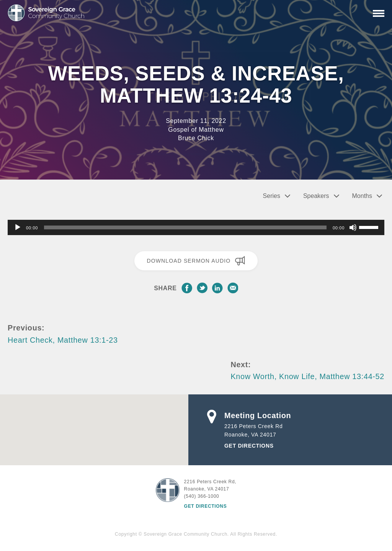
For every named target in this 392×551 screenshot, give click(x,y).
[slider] (185, 227)
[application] (196, 227)
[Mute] (353, 227)
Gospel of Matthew (196, 130)
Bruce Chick (196, 138)
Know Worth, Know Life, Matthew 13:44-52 (307, 376)
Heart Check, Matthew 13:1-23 (63, 340)
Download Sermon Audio (196, 261)
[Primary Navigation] (379, 13)
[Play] (18, 227)
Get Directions (249, 446)
